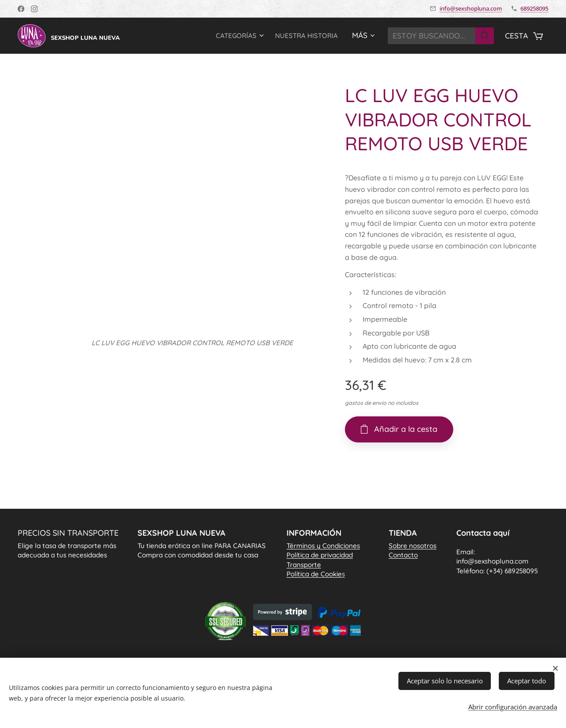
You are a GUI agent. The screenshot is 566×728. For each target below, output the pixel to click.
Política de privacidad (320, 555)
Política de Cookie (316, 574)
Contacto (403, 555)
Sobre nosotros (413, 546)
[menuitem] (230, 36)
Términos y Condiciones (323, 546)
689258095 (534, 8)
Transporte (304, 564)
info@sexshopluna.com (471, 8)
